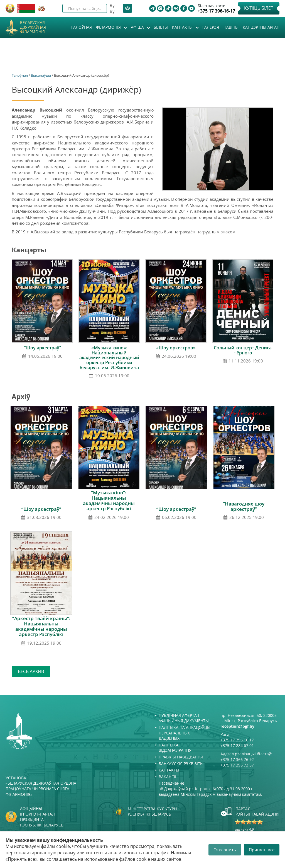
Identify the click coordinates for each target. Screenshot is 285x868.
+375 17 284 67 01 (237, 745)
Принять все (262, 850)
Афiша (138, 27)
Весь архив (31, 671)
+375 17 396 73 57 (237, 765)
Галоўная (82, 27)
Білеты (161, 27)
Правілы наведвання (181, 757)
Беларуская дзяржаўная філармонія (33, 27)
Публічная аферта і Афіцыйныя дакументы (184, 718)
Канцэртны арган (261, 27)
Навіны (231, 27)
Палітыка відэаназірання (175, 748)
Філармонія (109, 27)
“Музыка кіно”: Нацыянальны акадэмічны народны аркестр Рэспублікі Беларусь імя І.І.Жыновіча (109, 503)
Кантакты (183, 27)
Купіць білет (259, 8)
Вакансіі (167, 777)
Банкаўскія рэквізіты (181, 764)
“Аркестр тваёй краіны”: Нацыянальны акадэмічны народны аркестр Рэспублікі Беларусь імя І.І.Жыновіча (41, 629)
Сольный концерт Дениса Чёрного (243, 350)
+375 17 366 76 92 (237, 759)
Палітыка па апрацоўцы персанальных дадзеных (185, 733)
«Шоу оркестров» (176, 348)
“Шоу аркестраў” (42, 348)
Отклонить (225, 850)
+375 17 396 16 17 (237, 740)
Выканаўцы (41, 75)
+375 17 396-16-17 (216, 11)
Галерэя (211, 27)
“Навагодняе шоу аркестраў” (244, 506)
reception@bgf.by (237, 726)
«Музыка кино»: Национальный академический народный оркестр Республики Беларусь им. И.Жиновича (109, 357)
